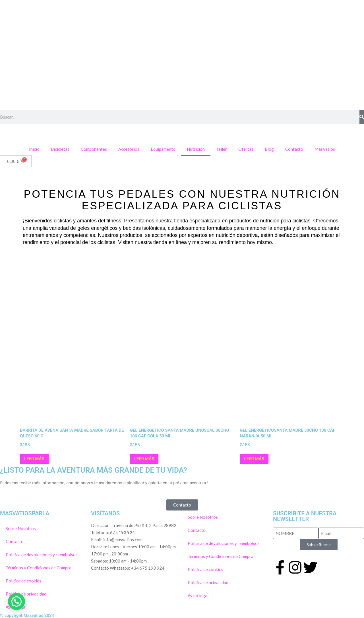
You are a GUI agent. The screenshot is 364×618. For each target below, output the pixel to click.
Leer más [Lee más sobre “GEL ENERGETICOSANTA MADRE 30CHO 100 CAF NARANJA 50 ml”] (254, 459)
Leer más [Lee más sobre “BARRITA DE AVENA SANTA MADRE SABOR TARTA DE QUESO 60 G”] (34, 459)
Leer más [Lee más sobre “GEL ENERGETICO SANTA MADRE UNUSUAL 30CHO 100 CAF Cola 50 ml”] (144, 459)
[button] (16, 602)
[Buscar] (362, 117)
